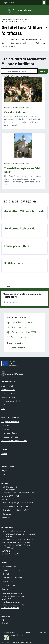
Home (3, 19)
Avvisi (4, 457)
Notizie (4, 454)
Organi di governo (8, 397)
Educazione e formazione (11, 433)
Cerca (43, 71)
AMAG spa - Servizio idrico (12, 578)
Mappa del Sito (17, 635)
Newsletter (6, 623)
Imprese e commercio (10, 437)
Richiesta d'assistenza (10, 608)
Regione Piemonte (9, 3)
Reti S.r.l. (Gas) (7, 581)
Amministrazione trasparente (13, 596)
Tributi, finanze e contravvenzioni (14, 441)
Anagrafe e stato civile (10, 422)
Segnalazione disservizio (11, 602)
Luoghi (24, 19)
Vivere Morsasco (14, 19)
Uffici (3, 409)
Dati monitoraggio (8, 632)
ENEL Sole (6, 574)
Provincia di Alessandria (11, 570)
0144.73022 (14, 496)
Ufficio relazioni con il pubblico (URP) (15, 510)
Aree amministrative (9, 386)
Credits (43, 632)
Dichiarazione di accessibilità (12, 593)
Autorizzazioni (7, 425)
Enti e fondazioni (8, 393)
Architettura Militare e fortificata (17, 107)
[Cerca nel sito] (42, 10)
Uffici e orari (6, 514)
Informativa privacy (9, 585)
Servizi (28, 632)
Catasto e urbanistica (10, 429)
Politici (4, 405)
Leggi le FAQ (6, 599)
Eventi (4, 474)
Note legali (6, 589)
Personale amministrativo (11, 401)
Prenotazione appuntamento (13, 605)
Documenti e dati (8, 390)
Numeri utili (6, 518)
